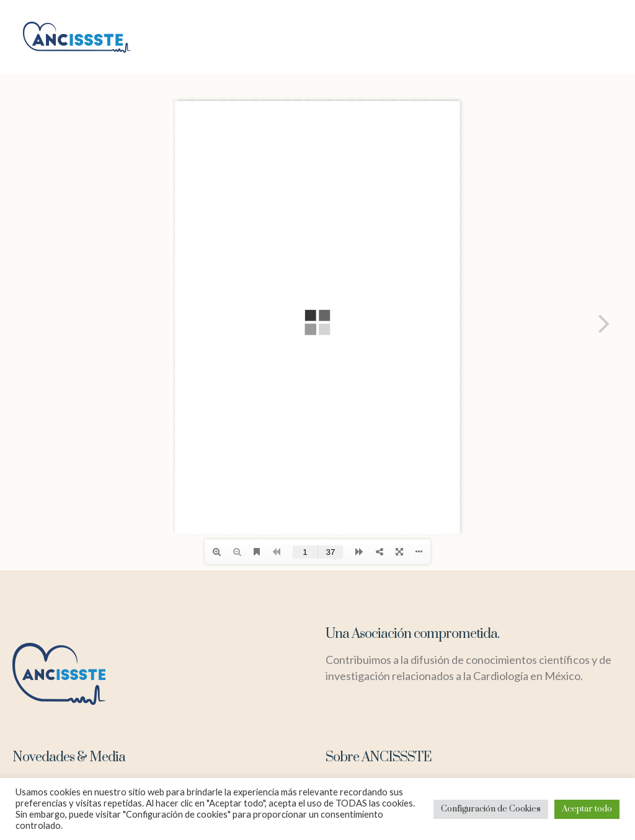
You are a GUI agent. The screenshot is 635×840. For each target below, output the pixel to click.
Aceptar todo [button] (587, 809)
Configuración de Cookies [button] (491, 809)
